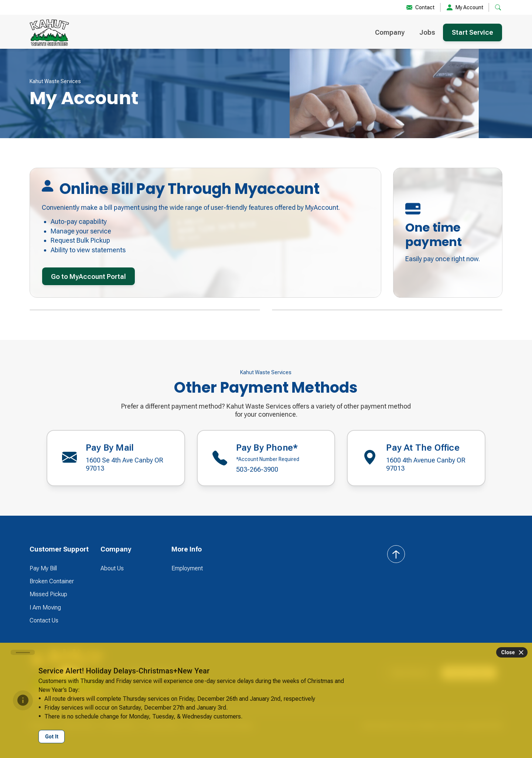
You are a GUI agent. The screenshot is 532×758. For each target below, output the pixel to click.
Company (390, 32)
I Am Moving (45, 607)
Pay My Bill (43, 568)
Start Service (473, 32)
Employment (187, 568)
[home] (49, 33)
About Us (112, 568)
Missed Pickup (48, 594)
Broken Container (52, 581)
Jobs (427, 32)
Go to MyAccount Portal (88, 276)
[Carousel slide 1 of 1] (23, 652)
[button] (498, 7)
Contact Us (44, 620)
